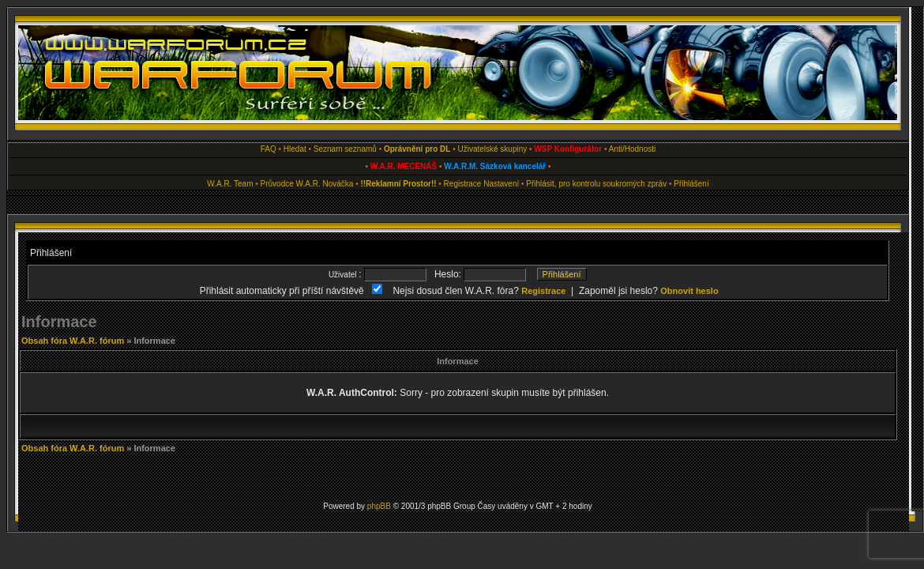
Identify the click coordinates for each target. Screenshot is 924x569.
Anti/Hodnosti (632, 149)
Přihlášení (691, 184)
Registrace (463, 184)
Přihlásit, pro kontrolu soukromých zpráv (596, 184)
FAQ (269, 149)
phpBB (379, 506)
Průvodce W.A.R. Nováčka (307, 184)
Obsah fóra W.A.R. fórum (73, 341)
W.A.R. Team (230, 184)
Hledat (295, 149)
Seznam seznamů (345, 149)
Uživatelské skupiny (492, 149)
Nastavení (501, 184)
